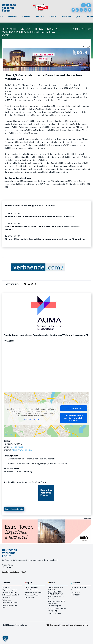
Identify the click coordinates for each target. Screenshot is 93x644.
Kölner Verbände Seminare (57, 608)
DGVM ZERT (75, 595)
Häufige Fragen (53, 611)
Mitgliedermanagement (10, 590)
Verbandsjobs (76, 590)
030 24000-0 (17, 444)
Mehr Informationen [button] (32, 420)
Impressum (64, 625)
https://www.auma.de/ (22, 450)
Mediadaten (15, 572)
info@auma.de (17, 447)
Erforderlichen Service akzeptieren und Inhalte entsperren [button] (74, 418)
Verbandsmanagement (9, 592)
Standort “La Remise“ (55, 613)
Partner (66, 16)
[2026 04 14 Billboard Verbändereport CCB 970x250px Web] (46, 50)
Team (88, 625)
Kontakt (5, 572)
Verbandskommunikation (10, 603)
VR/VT (24, 572)
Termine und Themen (32, 595)
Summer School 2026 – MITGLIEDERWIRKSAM (56, 593)
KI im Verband (6, 587)
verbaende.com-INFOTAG (57, 601)
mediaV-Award (30, 597)
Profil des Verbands (14, 509)
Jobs (79, 16)
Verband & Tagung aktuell (34, 592)
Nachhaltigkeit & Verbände (11, 595)
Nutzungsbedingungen (77, 625)
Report (40, 16)
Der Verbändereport (32, 587)
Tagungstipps (76, 592)
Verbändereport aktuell (33, 590)
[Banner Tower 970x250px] (46, 521)
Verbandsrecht (7, 597)
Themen (13, 16)
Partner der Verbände (79, 587)
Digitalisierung (7, 600)
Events (26, 16)
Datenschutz (55, 625)
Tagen (53, 16)
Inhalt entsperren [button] (74, 408)
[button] (5, 639)
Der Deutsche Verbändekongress (54, 605)
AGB (47, 625)
